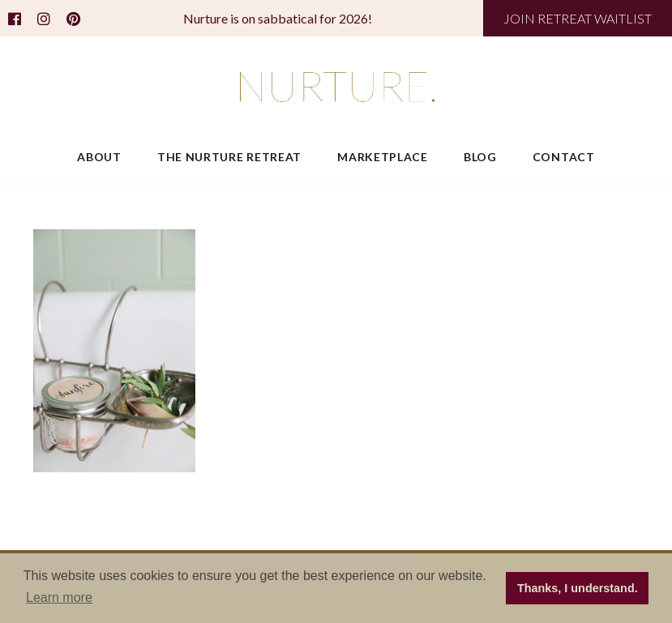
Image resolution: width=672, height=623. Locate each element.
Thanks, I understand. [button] (578, 588)
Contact (564, 157)
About (99, 157)
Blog (480, 157)
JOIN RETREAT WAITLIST (578, 18)
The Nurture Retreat (229, 157)
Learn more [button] (59, 597)
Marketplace (383, 157)
